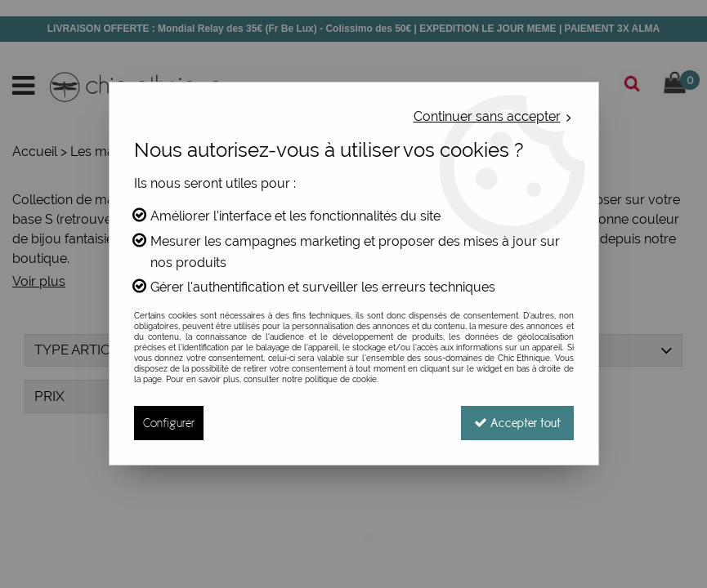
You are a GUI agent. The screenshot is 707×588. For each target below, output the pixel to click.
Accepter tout (517, 423)
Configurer (169, 423)
